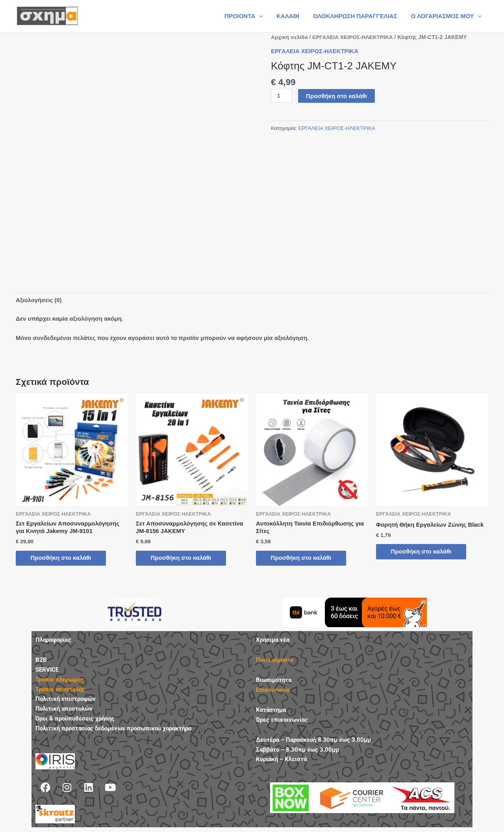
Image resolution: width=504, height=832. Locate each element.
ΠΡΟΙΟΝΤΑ (250, 16)
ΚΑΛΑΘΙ (293, 16)
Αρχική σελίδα (290, 37)
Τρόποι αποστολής (60, 690)
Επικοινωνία (273, 691)
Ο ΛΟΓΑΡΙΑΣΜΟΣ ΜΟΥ (447, 16)
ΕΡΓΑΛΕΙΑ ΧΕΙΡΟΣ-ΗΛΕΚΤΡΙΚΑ (353, 37)
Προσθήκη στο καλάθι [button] (62, 558)
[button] (266, 16)
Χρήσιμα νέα (273, 641)
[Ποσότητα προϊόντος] (282, 96)
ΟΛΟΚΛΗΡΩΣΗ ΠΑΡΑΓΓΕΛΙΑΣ (358, 16)
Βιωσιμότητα (274, 681)
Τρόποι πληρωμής (59, 680)
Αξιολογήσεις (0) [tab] (39, 300)
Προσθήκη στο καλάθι (336, 96)
